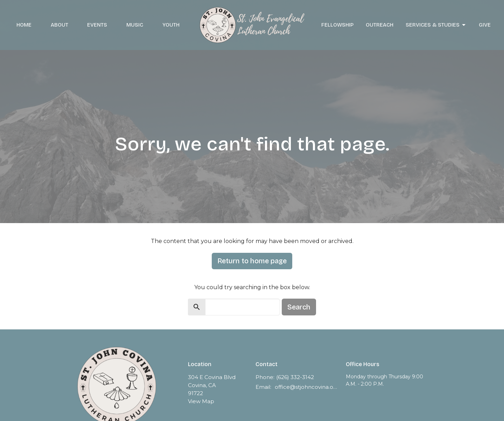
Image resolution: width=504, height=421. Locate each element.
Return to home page (252, 261)
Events (97, 25)
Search (299, 307)
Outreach (380, 25)
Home (24, 25)
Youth (171, 25)
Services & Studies (436, 25)
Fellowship (337, 25)
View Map (201, 401)
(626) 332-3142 (295, 377)
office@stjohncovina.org (307, 387)
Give (485, 25)
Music (135, 25)
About (59, 25)
